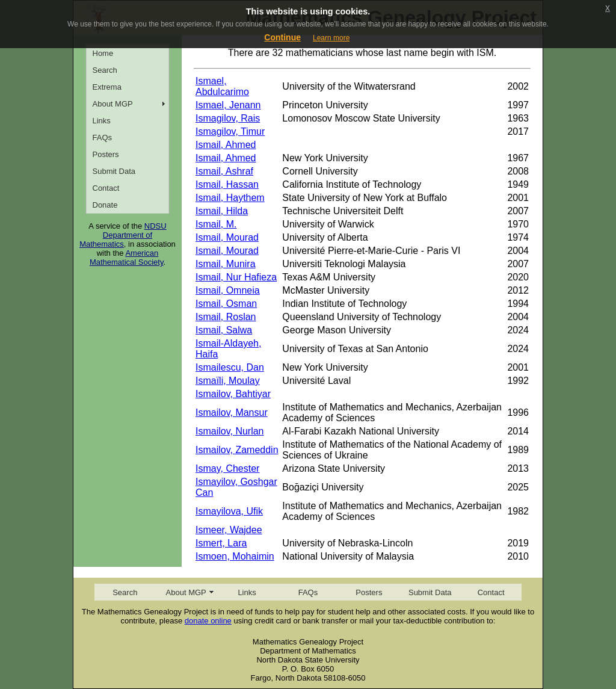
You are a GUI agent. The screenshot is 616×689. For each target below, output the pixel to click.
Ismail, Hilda (222, 211)
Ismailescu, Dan (230, 367)
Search (105, 70)
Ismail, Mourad (227, 237)
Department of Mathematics (116, 239)
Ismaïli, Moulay (228, 381)
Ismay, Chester (227, 468)
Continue (282, 37)
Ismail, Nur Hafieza (236, 277)
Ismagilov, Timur (230, 131)
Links (102, 121)
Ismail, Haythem (230, 198)
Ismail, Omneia (228, 290)
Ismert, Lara (221, 543)
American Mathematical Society (127, 258)
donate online (208, 621)
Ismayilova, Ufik (229, 511)
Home (103, 53)
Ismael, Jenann (228, 105)
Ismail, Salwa (224, 330)
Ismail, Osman (226, 304)
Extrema (107, 87)
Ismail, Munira (226, 264)
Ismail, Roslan (226, 317)
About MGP (113, 104)
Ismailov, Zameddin (237, 450)
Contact (106, 188)
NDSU (156, 226)
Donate (105, 205)
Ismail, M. (216, 224)
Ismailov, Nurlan (230, 431)
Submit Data (114, 171)
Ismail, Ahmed (226, 145)
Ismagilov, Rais (228, 118)
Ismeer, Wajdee (229, 530)
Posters (106, 154)
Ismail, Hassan (227, 184)
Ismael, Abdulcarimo (222, 86)
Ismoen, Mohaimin (235, 556)
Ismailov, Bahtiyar (233, 394)
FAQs (103, 137)
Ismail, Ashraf (224, 171)
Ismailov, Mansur (232, 412)
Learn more (331, 38)
